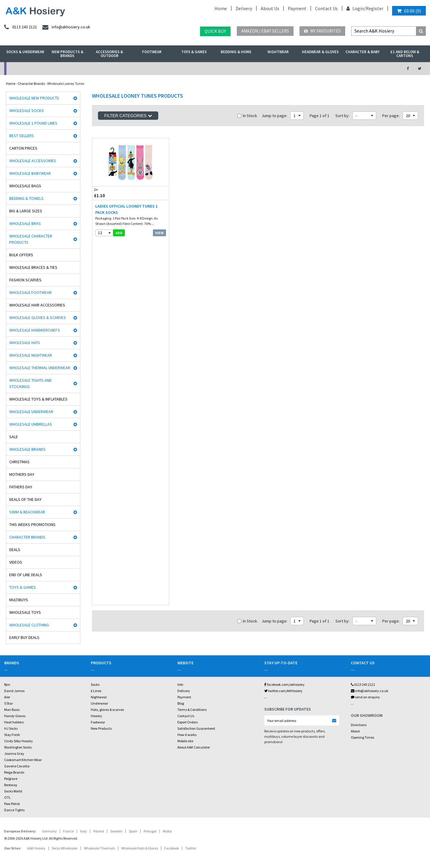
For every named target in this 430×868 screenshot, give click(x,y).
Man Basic (12, 710)
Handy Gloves (15, 716)
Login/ (356, 8)
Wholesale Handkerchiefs (35, 330)
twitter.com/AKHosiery (283, 691)
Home (221, 8)
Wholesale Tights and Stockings (30, 383)
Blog (181, 703)
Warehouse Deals (247, 69)
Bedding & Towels (26, 198)
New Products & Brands (67, 54)
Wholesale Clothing (29, 625)
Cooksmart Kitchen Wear (23, 760)
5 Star (9, 703)
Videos (16, 562)
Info (180, 684)
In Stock (247, 116)
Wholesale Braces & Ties (33, 267)
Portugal (150, 831)
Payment (297, 8)
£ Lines (96, 691)
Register (375, 8)
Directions (359, 725)
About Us (270, 8)
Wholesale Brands (27, 449)
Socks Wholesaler (65, 848)
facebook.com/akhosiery (284, 684)
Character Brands (31, 83)
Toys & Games (194, 52)
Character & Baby (363, 52)
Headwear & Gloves (320, 52)
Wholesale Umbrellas (31, 424)
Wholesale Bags (25, 186)
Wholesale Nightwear (31, 355)
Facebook (172, 848)
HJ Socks (11, 728)
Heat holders (14, 722)
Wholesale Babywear (30, 173)
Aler (7, 697)
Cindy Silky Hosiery (19, 741)
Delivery (244, 8)
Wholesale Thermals (99, 848)
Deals (15, 550)
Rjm (7, 684)
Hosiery (96, 716)
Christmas (19, 462)
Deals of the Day (25, 499)
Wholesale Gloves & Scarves (38, 318)
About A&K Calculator (194, 747)
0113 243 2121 (363, 684)
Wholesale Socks (27, 111)
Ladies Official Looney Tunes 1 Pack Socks (126, 209)
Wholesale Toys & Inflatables (38, 399)
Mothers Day (22, 474)
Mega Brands (14, 772)
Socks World (13, 791)
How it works (187, 735)
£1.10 (111, 193)
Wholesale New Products (34, 98)
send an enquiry (365, 697)
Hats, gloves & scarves (107, 710)
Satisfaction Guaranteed (196, 728)
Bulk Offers (21, 255)
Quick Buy (215, 31)
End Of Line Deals (26, 575)
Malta (167, 831)
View (159, 233)
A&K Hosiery (36, 848)
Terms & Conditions (192, 710)
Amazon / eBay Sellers (265, 31)
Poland (99, 831)
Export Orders (188, 722)
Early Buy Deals (24, 637)
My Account (150, 69)
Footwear (152, 52)
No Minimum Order (53, 69)
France (68, 831)
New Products (101, 728)
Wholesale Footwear (30, 292)
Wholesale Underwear (31, 412)
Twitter (191, 848)
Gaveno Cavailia (17, 766)
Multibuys (19, 600)
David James (14, 691)
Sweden (116, 831)
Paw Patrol (12, 804)
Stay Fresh (12, 735)
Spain (133, 831)
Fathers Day (21, 487)
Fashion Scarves (25, 280)
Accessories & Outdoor (109, 54)
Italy (83, 831)
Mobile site (185, 741)
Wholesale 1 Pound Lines (33, 123)
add (119, 233)
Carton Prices (23, 148)
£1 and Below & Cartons (405, 54)
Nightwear (278, 52)
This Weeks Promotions (32, 525)
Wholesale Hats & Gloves (140, 848)
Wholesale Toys (25, 612)
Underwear (99, 703)
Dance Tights (14, 810)
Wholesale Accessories (33, 161)
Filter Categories (128, 116)
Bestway (11, 785)
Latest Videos (344, 69)
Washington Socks (18, 747)
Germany (49, 831)
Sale (14, 437)
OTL (7, 797)
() (409, 11)
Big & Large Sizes (26, 211)
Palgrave (11, 779)
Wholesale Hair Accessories (37, 305)
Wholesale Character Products (31, 239)
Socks (95, 684)
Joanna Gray (14, 753)
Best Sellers (22, 136)
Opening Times (363, 737)
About (355, 731)
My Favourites (322, 31)
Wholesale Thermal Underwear (40, 368)
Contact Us (326, 8)
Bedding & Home (236, 52)
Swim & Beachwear (27, 512)
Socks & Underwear (25, 52)
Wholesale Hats (25, 343)
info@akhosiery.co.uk (370, 691)
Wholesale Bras (25, 223)
